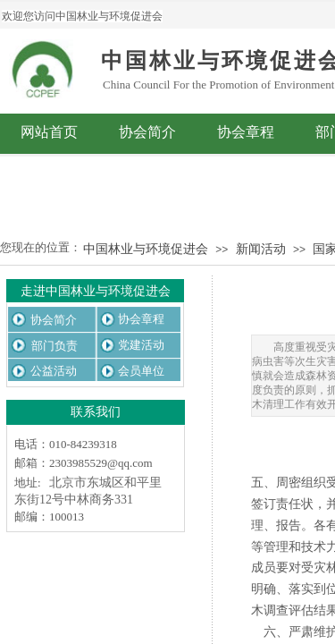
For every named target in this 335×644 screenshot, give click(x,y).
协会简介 (147, 132)
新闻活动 (261, 249)
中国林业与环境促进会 (146, 249)
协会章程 (246, 132)
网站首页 (49, 132)
